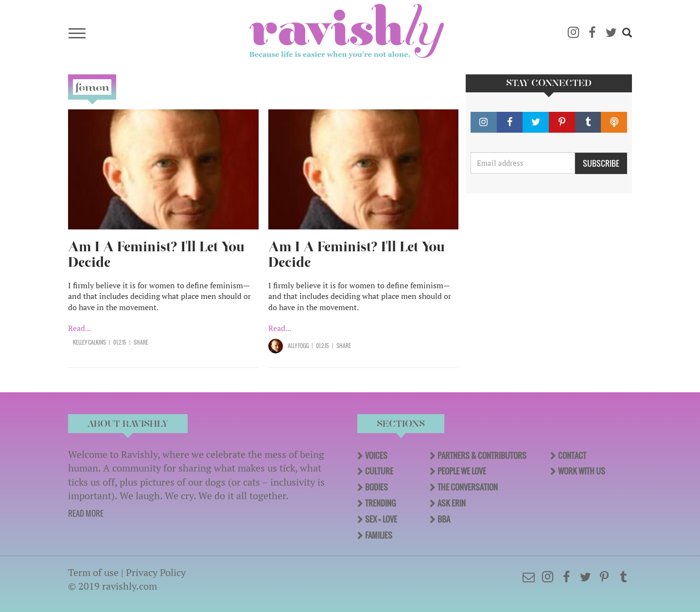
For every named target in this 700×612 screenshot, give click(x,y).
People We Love (462, 471)
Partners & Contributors (482, 455)
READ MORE (86, 513)
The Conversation (468, 487)
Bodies (376, 487)
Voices (376, 455)
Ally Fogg (298, 346)
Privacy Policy (156, 572)
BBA (444, 519)
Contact (572, 455)
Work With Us (582, 471)
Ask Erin (452, 503)
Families (379, 535)
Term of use (93, 572)
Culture (379, 471)
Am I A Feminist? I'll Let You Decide (156, 254)
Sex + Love (381, 519)
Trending (380, 503)
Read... (79, 328)
